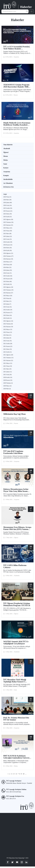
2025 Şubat (8, 236)
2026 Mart (7, 200)
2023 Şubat (7, 304)
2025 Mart (7, 234)
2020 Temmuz (8, 383)
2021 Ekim (8, 349)
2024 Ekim (8, 248)
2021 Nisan (8, 366)
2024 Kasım (8, 245)
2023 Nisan (7, 298)
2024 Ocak (7, 273)
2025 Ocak (7, 239)
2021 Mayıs (8, 363)
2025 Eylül (8, 217)
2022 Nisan (8, 332)
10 (24, 774)
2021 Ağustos (8, 355)
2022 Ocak (7, 341)
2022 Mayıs (8, 329)
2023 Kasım (8, 279)
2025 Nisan (8, 231)
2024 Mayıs (8, 262)
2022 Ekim (8, 315)
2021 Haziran (8, 360)
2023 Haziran (8, 293)
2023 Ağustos (8, 287)
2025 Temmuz (8, 222)
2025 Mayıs (8, 228)
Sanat (5, 164)
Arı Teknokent (8, 183)
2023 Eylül (8, 284)
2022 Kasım (8, 313)
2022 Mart (7, 335)
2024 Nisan (8, 265)
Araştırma (7, 172)
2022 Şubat (7, 338)
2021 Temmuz (8, 358)
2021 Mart (7, 369)
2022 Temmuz (8, 324)
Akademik (7, 148)
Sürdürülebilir (8, 179)
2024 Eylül (8, 250)
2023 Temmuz (8, 290)
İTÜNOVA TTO (8, 187)
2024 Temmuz (8, 256)
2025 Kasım (8, 211)
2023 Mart (7, 301)
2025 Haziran (8, 225)
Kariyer (6, 168)
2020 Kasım (8, 380)
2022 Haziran (8, 327)
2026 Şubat (8, 203)
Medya (6, 160)
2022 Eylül (8, 318)
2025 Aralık (8, 208)
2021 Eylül (8, 352)
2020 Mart (7, 389)
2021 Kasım (8, 346)
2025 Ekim (8, 214)
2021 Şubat (8, 372)
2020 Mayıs (7, 386)
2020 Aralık (8, 377)
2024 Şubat (8, 270)
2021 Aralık (8, 344)
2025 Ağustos (8, 219)
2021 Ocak (7, 375)
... (26, 774)
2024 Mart (7, 267)
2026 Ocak (7, 205)
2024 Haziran (8, 259)
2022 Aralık (8, 310)
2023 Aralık (8, 276)
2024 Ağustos (8, 253)
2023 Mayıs (8, 296)
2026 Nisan (7, 197)
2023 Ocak (7, 307)
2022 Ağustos (8, 321)
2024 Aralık (8, 242)
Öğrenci (6, 152)
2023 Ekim (8, 282)
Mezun (6, 156)
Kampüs (6, 175)
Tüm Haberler (8, 145)
